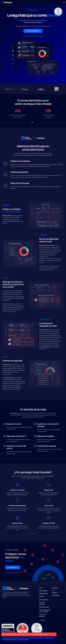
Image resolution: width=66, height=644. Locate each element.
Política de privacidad (42, 603)
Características (43, 593)
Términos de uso (44, 600)
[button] (32, 129)
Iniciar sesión (56, 595)
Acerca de (55, 588)
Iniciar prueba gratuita (33, 31)
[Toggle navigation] (64, 2)
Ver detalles (33, 540)
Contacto (55, 593)
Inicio (41, 588)
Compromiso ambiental (43, 616)
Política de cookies (44, 607)
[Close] (55, 634)
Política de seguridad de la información (45, 611)
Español (43, 620)
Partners (41, 596)
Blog (53, 590)
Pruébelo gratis (13, 567)
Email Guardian (43, 591)
